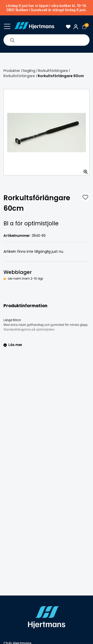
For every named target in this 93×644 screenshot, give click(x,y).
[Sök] (12, 40)
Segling (29, 71)
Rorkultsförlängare (19, 76)
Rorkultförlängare (53, 71)
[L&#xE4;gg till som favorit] (85, 197)
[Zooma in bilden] (84, 170)
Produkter (12, 71)
